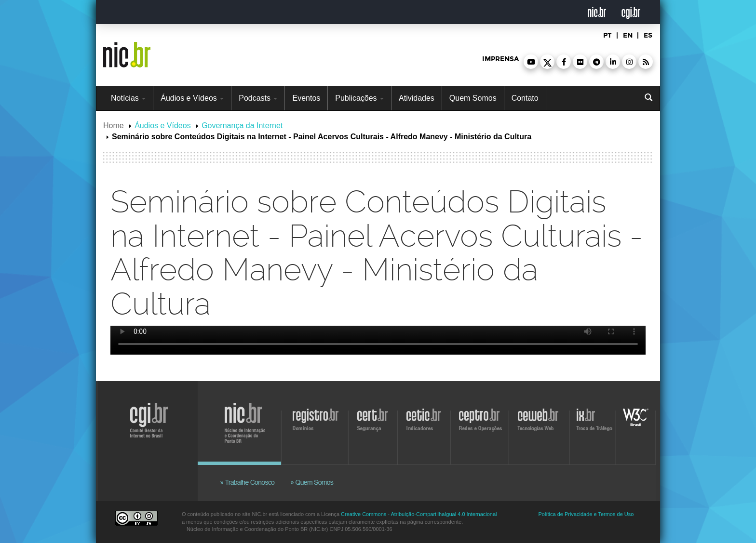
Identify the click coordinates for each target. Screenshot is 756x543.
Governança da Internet (242, 126)
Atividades (417, 98)
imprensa (500, 59)
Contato (525, 98)
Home (114, 126)
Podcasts (258, 98)
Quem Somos (473, 98)
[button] (531, 62)
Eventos (306, 98)
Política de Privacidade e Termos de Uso (586, 514)
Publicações (359, 98)
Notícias (128, 98)
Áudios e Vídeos (192, 98)
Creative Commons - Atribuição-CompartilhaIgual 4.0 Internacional (419, 514)
